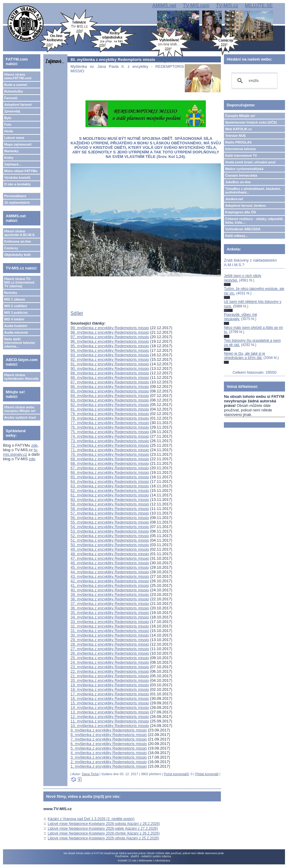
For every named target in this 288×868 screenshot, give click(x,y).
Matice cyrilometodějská (244, 169)
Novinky (11, 293)
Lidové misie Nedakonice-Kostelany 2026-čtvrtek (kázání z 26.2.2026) (104, 833)
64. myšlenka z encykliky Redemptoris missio (110, 481)
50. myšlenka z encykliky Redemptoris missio (110, 545)
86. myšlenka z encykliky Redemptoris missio (110, 387)
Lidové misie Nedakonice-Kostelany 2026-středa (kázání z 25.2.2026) (104, 838)
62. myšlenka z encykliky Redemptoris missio (110, 491)
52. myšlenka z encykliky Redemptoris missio (110, 536)
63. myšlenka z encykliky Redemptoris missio (110, 486)
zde (34, 445)
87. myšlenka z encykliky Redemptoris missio (110, 382)
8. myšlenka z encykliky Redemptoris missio (109, 735)
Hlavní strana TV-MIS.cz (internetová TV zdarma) (19, 282)
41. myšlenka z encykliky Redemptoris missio (110, 585)
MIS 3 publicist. (16, 313)
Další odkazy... (236, 236)
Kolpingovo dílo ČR (240, 212)
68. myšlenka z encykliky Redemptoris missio (110, 463)
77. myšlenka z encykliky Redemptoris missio (110, 423)
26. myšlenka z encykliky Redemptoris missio (110, 653)
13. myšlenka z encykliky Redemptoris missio (110, 712)
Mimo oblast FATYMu (21, 171)
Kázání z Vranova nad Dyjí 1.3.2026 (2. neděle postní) (91, 819)
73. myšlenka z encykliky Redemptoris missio (110, 441)
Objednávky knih (17, 255)
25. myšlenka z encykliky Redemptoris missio (110, 658)
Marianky (11, 151)
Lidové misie (14, 138)
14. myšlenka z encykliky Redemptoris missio (110, 708)
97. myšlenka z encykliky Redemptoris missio (110, 337)
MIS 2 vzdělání (15, 306)
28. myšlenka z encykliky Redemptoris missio (110, 644)
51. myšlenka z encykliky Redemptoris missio (110, 540)
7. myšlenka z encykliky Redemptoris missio (109, 739)
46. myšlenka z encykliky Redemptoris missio (110, 563)
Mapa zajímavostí (18, 144)
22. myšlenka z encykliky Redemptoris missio (110, 671)
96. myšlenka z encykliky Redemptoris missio (110, 341)
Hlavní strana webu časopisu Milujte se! (20, 409)
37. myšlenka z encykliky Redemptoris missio (110, 604)
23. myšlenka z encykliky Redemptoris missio (110, 667)
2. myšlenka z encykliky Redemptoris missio (109, 762)
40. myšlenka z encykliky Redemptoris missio (110, 590)
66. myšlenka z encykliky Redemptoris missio (110, 472)
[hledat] (254, 81)
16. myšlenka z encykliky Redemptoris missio (110, 698)
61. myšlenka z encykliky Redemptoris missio (110, 495)
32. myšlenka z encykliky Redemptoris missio (110, 626)
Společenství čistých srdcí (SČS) (251, 122)
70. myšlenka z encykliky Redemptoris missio (110, 454)
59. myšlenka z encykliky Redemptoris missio (110, 504)
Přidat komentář (207, 774)
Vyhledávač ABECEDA (243, 229)
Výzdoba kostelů (17, 178)
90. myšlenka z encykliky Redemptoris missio (110, 368)
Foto (8, 124)
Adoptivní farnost (18, 105)
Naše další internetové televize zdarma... (20, 343)
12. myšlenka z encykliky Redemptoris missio (110, 717)
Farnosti (11, 98)
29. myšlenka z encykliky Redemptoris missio (110, 640)
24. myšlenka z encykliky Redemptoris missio (110, 662)
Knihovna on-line (18, 241)
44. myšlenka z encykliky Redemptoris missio (110, 572)
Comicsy (11, 248)
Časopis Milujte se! (240, 116)
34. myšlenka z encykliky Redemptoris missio (110, 617)
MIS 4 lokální (14, 319)
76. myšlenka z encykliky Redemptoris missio (110, 427)
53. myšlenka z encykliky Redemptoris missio (110, 531)
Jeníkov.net (234, 199)
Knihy (9, 158)
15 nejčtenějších (17, 203)
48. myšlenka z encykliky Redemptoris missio (110, 554)
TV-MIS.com (196, 6)
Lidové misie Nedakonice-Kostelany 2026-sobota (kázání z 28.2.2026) (104, 824)
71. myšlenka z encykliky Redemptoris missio (110, 450)
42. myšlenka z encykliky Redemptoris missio (110, 581)
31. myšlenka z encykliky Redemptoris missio (110, 631)
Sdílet (77, 313)
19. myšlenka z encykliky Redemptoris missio (110, 685)
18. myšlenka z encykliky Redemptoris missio (110, 689)
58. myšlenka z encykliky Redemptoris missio (110, 509)
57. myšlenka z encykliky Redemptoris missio (110, 513)
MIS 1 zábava (14, 299)
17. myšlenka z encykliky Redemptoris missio (110, 694)
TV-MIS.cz (227, 6)
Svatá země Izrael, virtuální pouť (251, 162)
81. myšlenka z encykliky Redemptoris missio (110, 409)
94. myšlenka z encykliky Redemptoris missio (110, 350)
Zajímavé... (13, 164)
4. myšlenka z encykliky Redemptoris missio (109, 753)
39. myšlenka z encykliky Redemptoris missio (110, 594)
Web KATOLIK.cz (238, 129)
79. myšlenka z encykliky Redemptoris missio (110, 414)
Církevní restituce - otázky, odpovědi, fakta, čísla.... (254, 221)
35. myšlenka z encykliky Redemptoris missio (110, 613)
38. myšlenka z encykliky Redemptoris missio (110, 599)
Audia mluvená (16, 332)
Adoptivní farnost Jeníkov (245, 206)
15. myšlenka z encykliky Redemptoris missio (110, 703)
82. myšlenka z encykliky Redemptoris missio (110, 405)
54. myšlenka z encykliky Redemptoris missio (110, 527)
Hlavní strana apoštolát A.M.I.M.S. (20, 233)
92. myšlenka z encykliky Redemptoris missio (110, 359)
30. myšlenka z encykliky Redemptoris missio (110, 635)
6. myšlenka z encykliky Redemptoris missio (109, 744)
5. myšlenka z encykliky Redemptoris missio (109, 748)
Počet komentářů (176, 774)
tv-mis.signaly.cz (21, 452)
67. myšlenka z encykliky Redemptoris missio (110, 468)
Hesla (9, 131)
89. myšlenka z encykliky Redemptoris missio (110, 373)
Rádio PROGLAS (238, 142)
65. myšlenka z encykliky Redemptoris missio (110, 477)
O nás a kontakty (17, 184)
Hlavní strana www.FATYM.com (18, 76)
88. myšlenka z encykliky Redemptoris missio (110, 377)
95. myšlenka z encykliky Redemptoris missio (110, 346)
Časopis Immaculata (241, 175)
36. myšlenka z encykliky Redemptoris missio (110, 608)
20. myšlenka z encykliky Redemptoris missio (110, 680)
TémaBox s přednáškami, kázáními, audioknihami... (253, 190)
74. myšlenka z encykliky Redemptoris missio (110, 436)
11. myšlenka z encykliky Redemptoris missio (110, 721)
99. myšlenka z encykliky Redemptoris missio (110, 328)
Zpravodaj (12, 111)
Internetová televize (240, 149)
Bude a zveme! (16, 85)
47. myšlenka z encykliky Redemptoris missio (110, 558)
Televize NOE (235, 136)
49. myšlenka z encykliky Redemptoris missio (110, 549)
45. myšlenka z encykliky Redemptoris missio (110, 567)
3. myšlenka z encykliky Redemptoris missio (109, 757)
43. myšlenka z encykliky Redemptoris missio (110, 576)
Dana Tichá (90, 774)
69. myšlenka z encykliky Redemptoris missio (110, 459)
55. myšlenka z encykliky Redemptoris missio (110, 522)
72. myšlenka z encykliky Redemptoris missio (110, 445)
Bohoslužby (14, 91)
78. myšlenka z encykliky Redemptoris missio (110, 418)
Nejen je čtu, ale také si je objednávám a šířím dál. (245, 356)
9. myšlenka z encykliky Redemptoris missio (109, 730)
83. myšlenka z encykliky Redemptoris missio (110, 400)
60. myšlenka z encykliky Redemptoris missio (110, 500)
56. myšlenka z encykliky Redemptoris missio (110, 518)
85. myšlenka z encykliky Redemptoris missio (110, 391)
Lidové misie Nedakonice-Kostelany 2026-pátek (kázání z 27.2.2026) (103, 829)
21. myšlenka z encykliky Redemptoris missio (110, 676)
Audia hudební (16, 326)
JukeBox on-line (238, 182)
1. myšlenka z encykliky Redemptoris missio (109, 766)
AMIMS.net (164, 6)
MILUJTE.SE (259, 6)
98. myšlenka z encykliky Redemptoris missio (110, 332)
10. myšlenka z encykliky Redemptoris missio (110, 726)
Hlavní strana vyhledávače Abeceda (21, 377)
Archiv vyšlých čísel (20, 417)
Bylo (8, 118)
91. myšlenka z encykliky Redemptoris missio (110, 364)
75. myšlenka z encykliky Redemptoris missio (110, 432)
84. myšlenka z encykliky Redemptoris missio (110, 396)
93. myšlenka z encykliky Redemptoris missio (110, 355)
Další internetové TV (241, 156)
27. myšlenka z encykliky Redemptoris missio (110, 649)
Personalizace (15, 196)
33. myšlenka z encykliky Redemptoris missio (110, 622)
